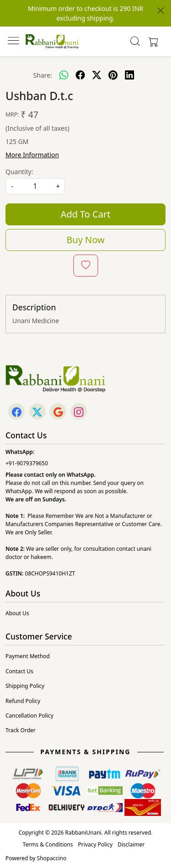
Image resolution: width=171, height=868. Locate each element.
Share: (43, 75)
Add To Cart (85, 214)
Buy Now (85, 240)
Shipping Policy (25, 686)
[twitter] (97, 75)
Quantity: (19, 172)
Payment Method (28, 656)
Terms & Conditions (48, 844)
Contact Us (19, 671)
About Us (17, 613)
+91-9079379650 (27, 463)
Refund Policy (23, 701)
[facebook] (80, 75)
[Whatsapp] (64, 75)
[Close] (161, 11)
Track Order (21, 730)
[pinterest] (113, 75)
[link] (135, 41)
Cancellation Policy (29, 716)
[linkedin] (130, 75)
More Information (32, 155)
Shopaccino (52, 858)
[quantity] (35, 186)
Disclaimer (131, 844)
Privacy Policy (95, 844)
